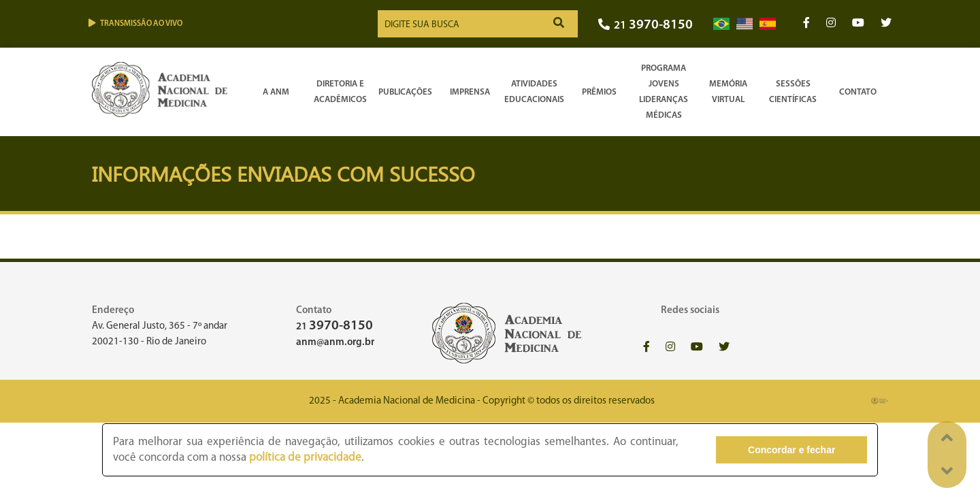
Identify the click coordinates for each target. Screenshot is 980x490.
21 (646, 26)
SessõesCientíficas (793, 92)
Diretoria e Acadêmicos (340, 92)
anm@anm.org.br (335, 343)
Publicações (405, 92)
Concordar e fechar (791, 450)
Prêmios (599, 92)
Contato (858, 92)
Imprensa (470, 92)
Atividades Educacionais (534, 92)
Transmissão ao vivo (135, 23)
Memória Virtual (728, 92)
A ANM (276, 92)
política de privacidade (305, 458)
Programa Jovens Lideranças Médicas (664, 92)
